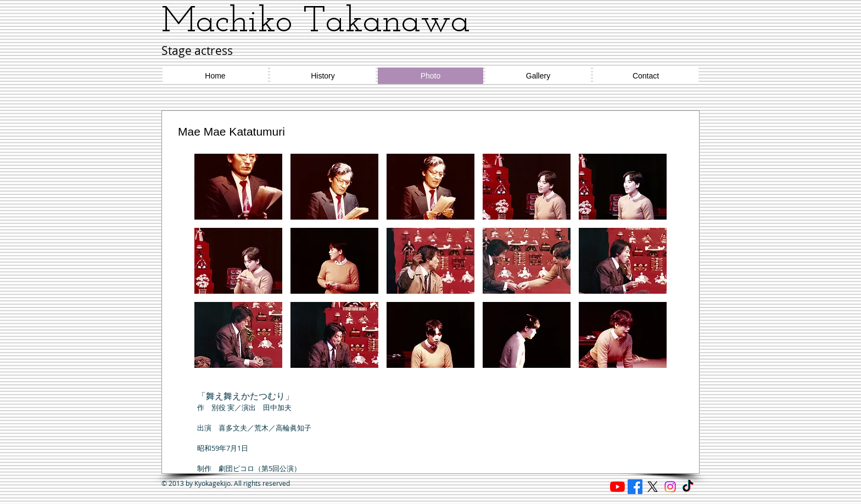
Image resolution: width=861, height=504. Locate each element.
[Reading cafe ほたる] (617, 487)
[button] (238, 187)
